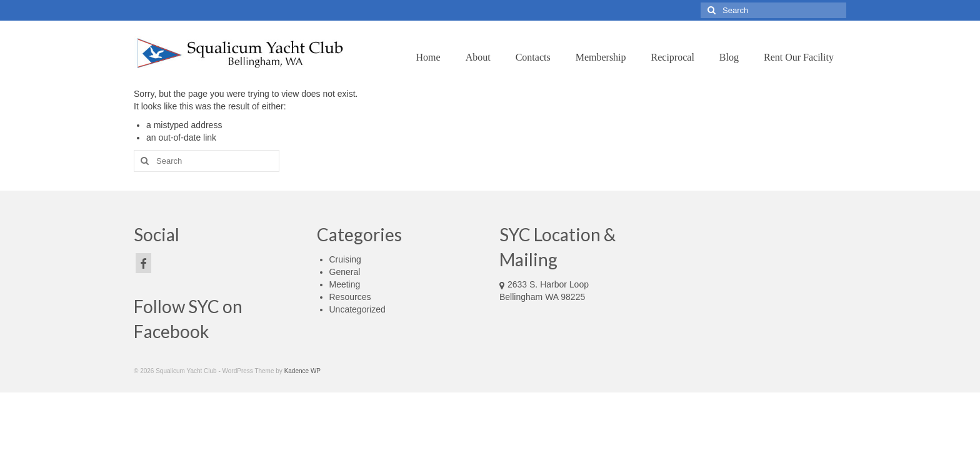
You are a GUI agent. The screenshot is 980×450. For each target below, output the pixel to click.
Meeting (345, 284)
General (345, 272)
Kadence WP (302, 371)
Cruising (345, 259)
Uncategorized (357, 309)
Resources (350, 297)
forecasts (748, 309)
